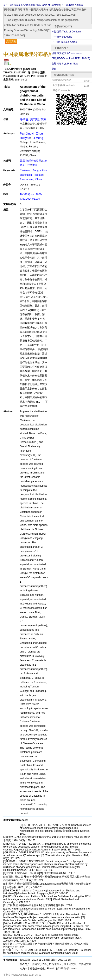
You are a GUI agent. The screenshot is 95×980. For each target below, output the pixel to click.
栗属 (22, 161)
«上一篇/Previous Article (17, 5)
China (38, 179)
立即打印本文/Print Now (65, 64)
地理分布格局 (34, 161)
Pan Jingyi (27, 133)
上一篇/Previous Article (64, 42)
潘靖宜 (24, 119)
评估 (29, 165)
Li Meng (37, 138)
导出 (54, 69)
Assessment (27, 179)
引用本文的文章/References (67, 53)
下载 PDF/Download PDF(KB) (71, 58)
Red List (38, 175)
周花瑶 (34, 119)
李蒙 (43, 119)
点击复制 (11, 41)
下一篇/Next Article (62, 37)
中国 (35, 165)
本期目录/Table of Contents (46, 5)
